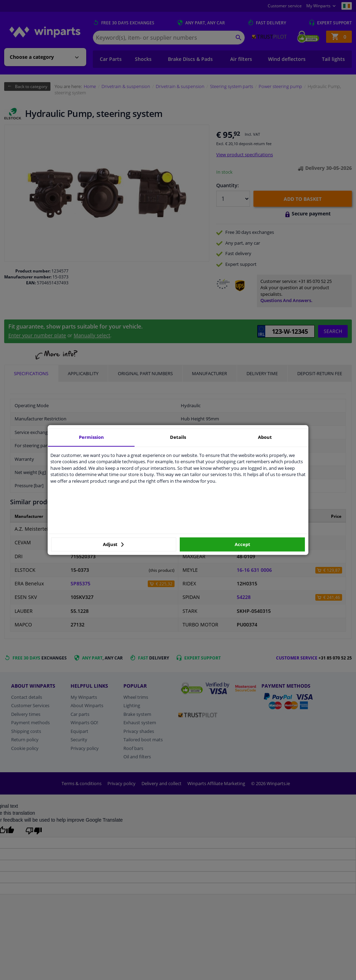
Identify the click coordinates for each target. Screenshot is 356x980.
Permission (91, 437)
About (265, 437)
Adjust (113, 544)
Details (178, 437)
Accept (242, 544)
